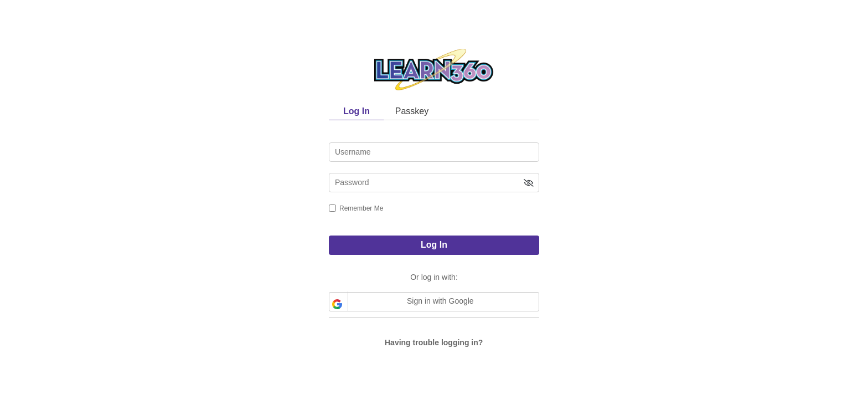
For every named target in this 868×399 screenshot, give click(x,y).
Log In (434, 245)
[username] (434, 152)
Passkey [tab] (412, 111)
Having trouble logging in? (434, 342)
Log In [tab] (356, 111)
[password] (434, 183)
